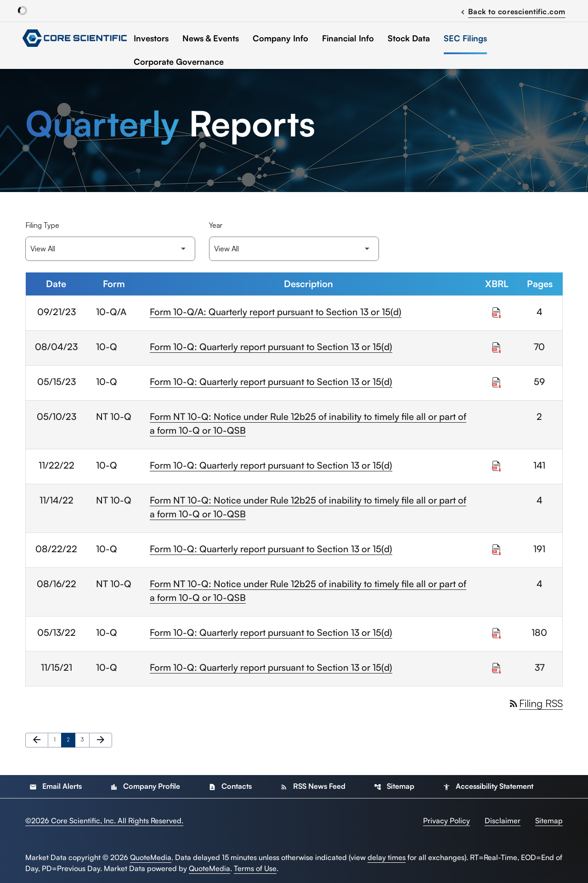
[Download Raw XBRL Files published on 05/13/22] (497, 631)
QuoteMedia (151, 857)
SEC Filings (465, 38)
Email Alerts (56, 786)
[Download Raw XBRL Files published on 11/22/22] (497, 464)
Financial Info (348, 38)
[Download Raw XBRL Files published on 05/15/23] (497, 380)
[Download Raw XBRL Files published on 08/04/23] (497, 345)
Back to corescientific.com (512, 11)
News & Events (211, 38)
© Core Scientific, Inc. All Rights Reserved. (104, 821)
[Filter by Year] (294, 249)
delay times (387, 857)
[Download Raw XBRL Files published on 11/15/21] (497, 666)
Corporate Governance (179, 62)
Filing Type (42, 225)
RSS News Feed (313, 786)
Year (216, 225)
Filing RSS (535, 703)
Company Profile (145, 786)
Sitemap (394, 786)
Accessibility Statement (488, 786)
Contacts (230, 786)
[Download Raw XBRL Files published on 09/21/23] (497, 311)
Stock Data (409, 38)
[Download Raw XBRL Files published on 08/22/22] (497, 548)
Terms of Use (255, 868)
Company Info (280, 38)
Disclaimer (503, 821)
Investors (151, 38)
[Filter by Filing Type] (110, 249)
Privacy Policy (447, 821)
